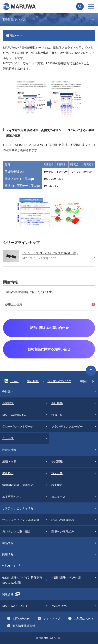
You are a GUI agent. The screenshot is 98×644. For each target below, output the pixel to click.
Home (11, 381)
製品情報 (33, 381)
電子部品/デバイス (59, 381)
